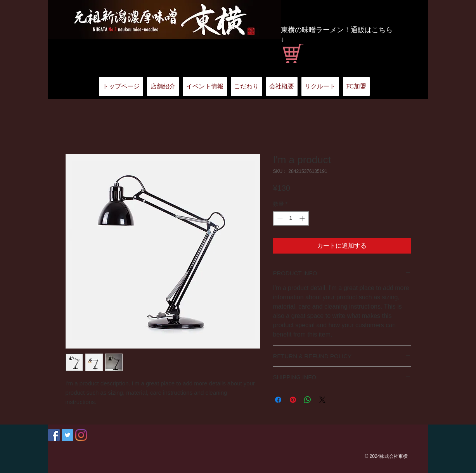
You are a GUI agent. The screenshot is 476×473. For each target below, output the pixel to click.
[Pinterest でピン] (293, 400)
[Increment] (303, 218)
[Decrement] (279, 218)
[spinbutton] (291, 218)
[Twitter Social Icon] (68, 435)
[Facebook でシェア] (278, 400)
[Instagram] (81, 435)
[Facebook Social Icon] (54, 435)
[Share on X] (322, 400)
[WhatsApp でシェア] (308, 400)
